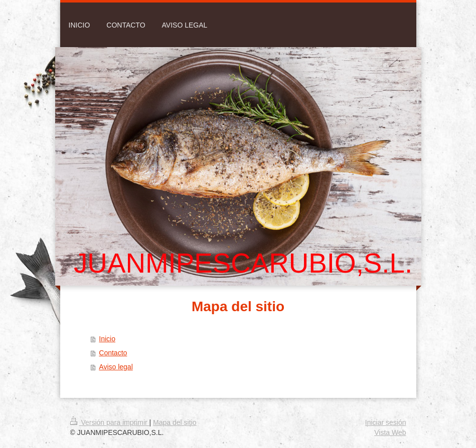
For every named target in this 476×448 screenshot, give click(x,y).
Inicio (107, 339)
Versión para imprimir (110, 422)
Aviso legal (116, 367)
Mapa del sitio (175, 422)
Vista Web (390, 432)
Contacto (113, 353)
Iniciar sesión (386, 422)
